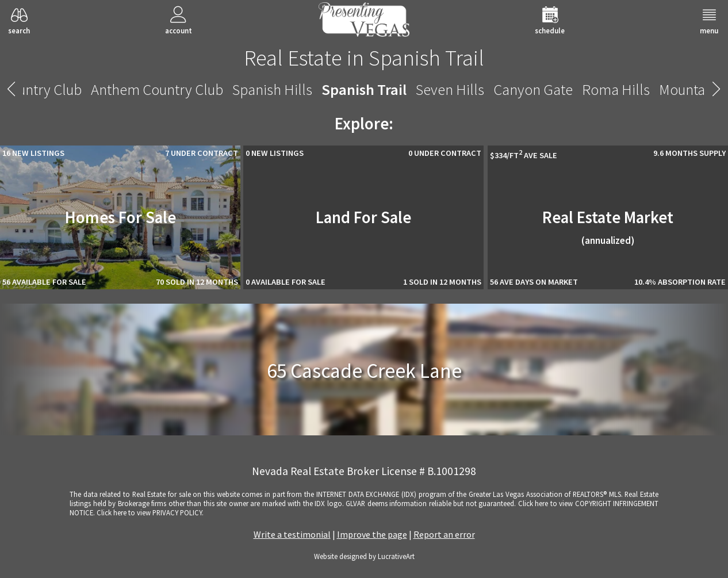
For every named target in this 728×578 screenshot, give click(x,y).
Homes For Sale (120, 217)
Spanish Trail (364, 89)
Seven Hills (450, 89)
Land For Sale (363, 217)
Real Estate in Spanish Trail (364, 58)
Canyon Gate (533, 89)
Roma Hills (616, 89)
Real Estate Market (608, 227)
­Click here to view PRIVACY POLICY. (150, 512)
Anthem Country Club (157, 89)
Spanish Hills (272, 89)
